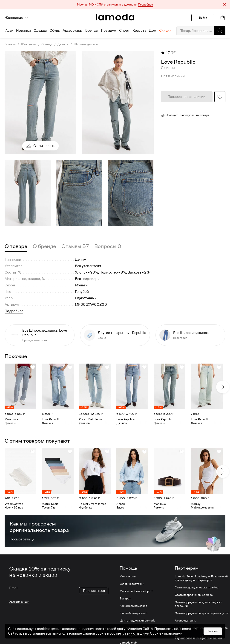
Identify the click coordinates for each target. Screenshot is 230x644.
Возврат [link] (125, 599)
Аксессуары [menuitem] (73, 31)
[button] (115, 5)
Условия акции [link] (19, 602)
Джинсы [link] (63, 44)
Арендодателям (186, 621)
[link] (115, 17)
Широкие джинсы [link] (86, 44)
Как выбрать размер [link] (133, 613)
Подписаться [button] (94, 591)
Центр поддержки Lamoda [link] (137, 621)
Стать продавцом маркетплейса (197, 588)
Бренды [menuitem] (92, 31)
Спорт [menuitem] (124, 31)
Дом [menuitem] (153, 31)
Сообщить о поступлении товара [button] (188, 115)
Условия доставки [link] (132, 584)
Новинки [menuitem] (23, 31)
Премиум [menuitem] (109, 31)
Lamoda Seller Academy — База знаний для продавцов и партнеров (201, 578)
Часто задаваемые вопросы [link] (139, 635)
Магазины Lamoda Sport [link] (136, 591)
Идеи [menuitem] (9, 31)
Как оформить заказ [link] (133, 606)
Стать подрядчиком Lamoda (194, 595)
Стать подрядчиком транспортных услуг (202, 613)
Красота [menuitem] (139, 31)
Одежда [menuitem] (40, 31)
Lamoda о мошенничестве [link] (137, 628)
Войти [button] (203, 18)
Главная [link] (10, 44)
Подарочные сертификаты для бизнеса (201, 628)
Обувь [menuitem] (55, 31)
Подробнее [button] (14, 311)
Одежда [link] (47, 44)
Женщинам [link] (29, 44)
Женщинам (16, 18)
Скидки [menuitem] (165, 31)
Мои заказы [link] (128, 576)
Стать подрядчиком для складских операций (198, 604)
